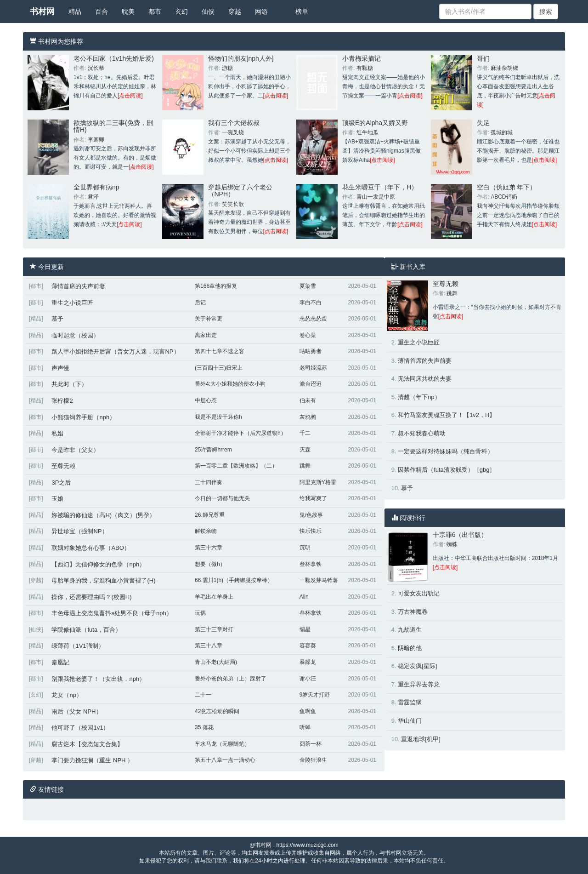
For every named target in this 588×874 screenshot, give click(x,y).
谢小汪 (308, 679)
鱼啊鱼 (308, 711)
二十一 (203, 695)
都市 (155, 11)
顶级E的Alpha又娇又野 (375, 123)
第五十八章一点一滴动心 (225, 760)
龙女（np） (67, 695)
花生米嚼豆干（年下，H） (380, 187)
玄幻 (181, 11)
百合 (102, 11)
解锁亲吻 (206, 531)
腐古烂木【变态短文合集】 (87, 744)
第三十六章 (209, 548)
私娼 (57, 433)
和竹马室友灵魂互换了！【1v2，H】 (447, 415)
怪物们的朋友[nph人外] (241, 58)
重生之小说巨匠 (72, 303)
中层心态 (206, 400)
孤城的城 (502, 132)
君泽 (93, 197)
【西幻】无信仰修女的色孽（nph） (98, 564)
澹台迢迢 (311, 384)
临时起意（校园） (75, 335)
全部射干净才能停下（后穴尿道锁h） (240, 433)
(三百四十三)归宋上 (219, 368)
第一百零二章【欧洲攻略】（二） (236, 466)
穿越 (235, 11)
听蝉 (305, 727)
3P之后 (61, 483)
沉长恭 (96, 68)
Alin (304, 597)
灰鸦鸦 (308, 417)
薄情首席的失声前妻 (78, 286)
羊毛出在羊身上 (214, 597)
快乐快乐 (311, 531)
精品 (75, 11)
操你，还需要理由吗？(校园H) (91, 597)
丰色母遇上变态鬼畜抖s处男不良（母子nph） (112, 613)
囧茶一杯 (311, 744)
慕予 (57, 319)
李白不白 (311, 303)
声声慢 (60, 368)
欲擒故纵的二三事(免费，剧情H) (113, 126)
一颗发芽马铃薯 (319, 580)
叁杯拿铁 (311, 564)
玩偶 (200, 613)
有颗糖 (365, 68)
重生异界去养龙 (419, 684)
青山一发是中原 (376, 197)
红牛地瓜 (367, 132)
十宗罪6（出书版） (460, 535)
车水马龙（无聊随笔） (222, 744)
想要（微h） (210, 564)
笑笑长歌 (233, 204)
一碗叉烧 (233, 132)
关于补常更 (209, 319)
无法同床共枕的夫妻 (425, 379)
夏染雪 (308, 286)
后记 (200, 303)
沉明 (305, 548)
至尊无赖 (63, 466)
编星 (305, 629)
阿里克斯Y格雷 (318, 482)
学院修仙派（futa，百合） (86, 630)
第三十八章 (209, 646)
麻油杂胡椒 (504, 68)
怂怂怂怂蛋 (313, 319)
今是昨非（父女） (75, 450)
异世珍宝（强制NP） (79, 531)
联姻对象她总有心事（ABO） (90, 548)
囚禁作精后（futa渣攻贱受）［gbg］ (447, 470)
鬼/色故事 (311, 515)
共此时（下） (69, 384)
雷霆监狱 (410, 702)
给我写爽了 (313, 498)
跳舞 (305, 466)
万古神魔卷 (413, 612)
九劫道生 (410, 630)
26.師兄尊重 (210, 515)
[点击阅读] (130, 96)
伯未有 (308, 400)
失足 (483, 123)
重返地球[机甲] (421, 739)
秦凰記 (60, 662)
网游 (261, 11)
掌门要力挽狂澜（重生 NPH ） (92, 760)
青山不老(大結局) (216, 662)
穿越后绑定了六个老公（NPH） (240, 191)
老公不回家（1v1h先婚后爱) (114, 58)
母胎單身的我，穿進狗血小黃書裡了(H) (103, 580)
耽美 (128, 11)
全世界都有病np (96, 187)
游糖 (227, 68)
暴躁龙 (308, 662)
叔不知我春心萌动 (422, 433)
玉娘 (57, 499)
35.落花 (204, 727)
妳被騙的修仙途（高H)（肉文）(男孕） (103, 515)
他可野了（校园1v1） (80, 728)
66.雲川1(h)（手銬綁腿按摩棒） (234, 580)
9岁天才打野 (315, 695)
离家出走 (206, 335)
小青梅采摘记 (362, 58)
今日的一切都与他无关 (222, 498)
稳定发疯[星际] (417, 666)
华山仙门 (410, 721)
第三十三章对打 (214, 629)
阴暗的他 (410, 648)
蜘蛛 (452, 544)
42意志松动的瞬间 (217, 711)
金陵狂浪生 (313, 760)
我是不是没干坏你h (218, 417)
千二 (305, 433)
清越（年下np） (419, 397)
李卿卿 (96, 140)
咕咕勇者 (311, 351)
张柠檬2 (62, 401)
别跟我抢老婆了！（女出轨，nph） (98, 679)
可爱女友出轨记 (419, 593)
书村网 (42, 11)
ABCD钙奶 (504, 197)
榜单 (302, 11)
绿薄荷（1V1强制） (78, 646)
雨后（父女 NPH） (76, 711)
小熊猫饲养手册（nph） (83, 417)
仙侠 (208, 11)
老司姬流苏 (313, 368)
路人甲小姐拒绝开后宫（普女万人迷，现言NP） (115, 351)
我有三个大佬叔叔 (234, 123)
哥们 (483, 58)
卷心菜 (308, 335)
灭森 (305, 450)
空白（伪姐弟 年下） (507, 187)
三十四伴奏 (209, 482)
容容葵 (308, 646)
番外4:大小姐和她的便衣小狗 (230, 384)
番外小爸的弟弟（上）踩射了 (231, 679)
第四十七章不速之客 (220, 351)
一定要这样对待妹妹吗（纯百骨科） (446, 451)
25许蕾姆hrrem (213, 450)
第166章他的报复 (216, 286)
